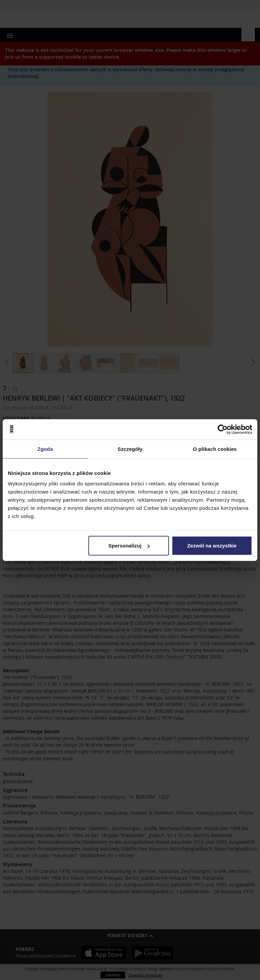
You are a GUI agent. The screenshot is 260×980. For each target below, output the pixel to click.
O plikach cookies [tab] (215, 449)
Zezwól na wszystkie (212, 546)
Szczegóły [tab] (130, 449)
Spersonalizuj (129, 546)
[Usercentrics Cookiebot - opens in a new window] (223, 429)
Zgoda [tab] (45, 449)
